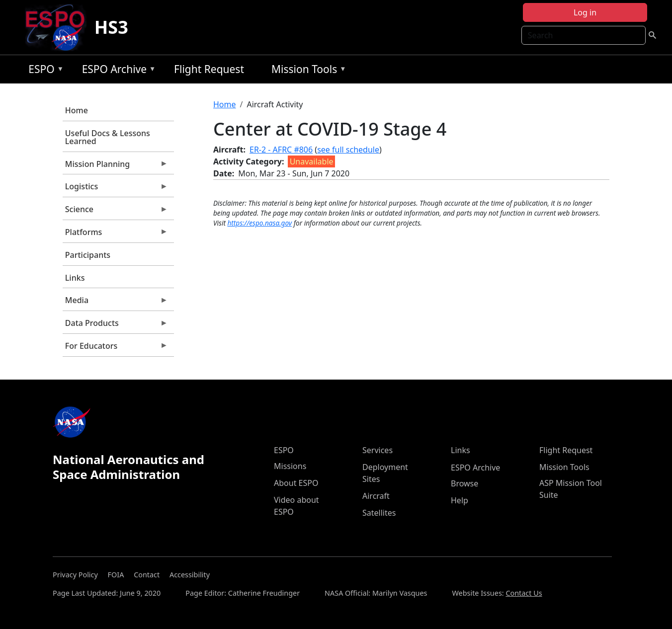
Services (378, 450)
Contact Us (524, 593)
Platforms (115, 235)
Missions (290, 466)
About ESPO (296, 483)
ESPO (43, 71)
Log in (585, 12)
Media (115, 303)
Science (115, 212)
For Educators (115, 348)
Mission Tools (306, 71)
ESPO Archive (117, 71)
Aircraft (376, 496)
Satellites (379, 513)
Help (460, 500)
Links (75, 278)
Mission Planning (115, 166)
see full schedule (348, 150)
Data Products (115, 325)
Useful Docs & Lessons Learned (108, 137)
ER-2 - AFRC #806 (281, 150)
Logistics (115, 189)
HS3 (111, 27)
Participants (88, 255)
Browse (464, 483)
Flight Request (209, 69)
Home (77, 110)
